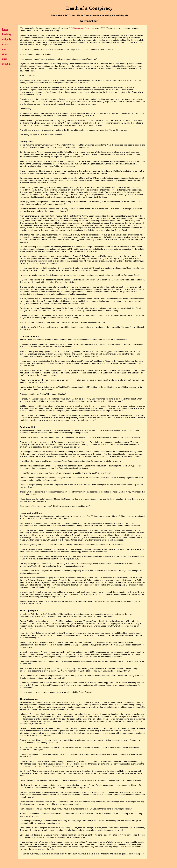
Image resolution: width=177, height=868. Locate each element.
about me (7, 64)
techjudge (7, 39)
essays (5, 44)
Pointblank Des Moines (79, 28)
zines (5, 54)
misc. (5, 59)
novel (5, 49)
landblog (7, 34)
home (5, 29)
